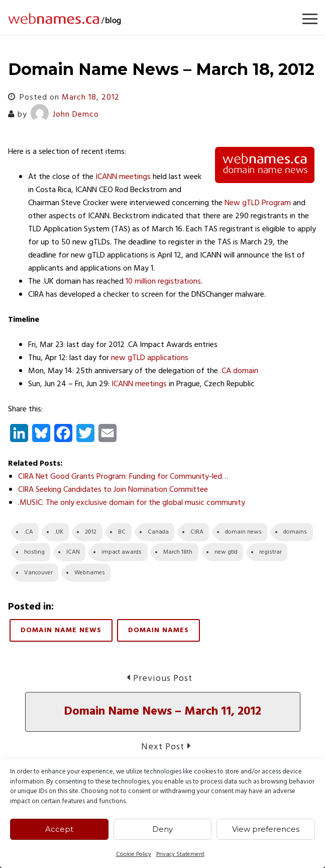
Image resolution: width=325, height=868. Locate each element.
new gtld (226, 552)
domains (295, 532)
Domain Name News (61, 630)
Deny (162, 829)
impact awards (122, 552)
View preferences (266, 829)
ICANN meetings (123, 177)
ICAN (73, 552)
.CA (29, 532)
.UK (59, 532)
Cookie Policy (134, 854)
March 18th (178, 552)
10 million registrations (163, 282)
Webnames (90, 573)
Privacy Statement (180, 854)
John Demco (65, 115)
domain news (243, 532)
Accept (59, 829)
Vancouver (38, 573)
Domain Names (158, 630)
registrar (270, 552)
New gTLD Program (258, 203)
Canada (158, 532)
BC (122, 532)
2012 (91, 532)
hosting (34, 552)
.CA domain (239, 371)
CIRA (197, 532)
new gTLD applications (150, 358)
